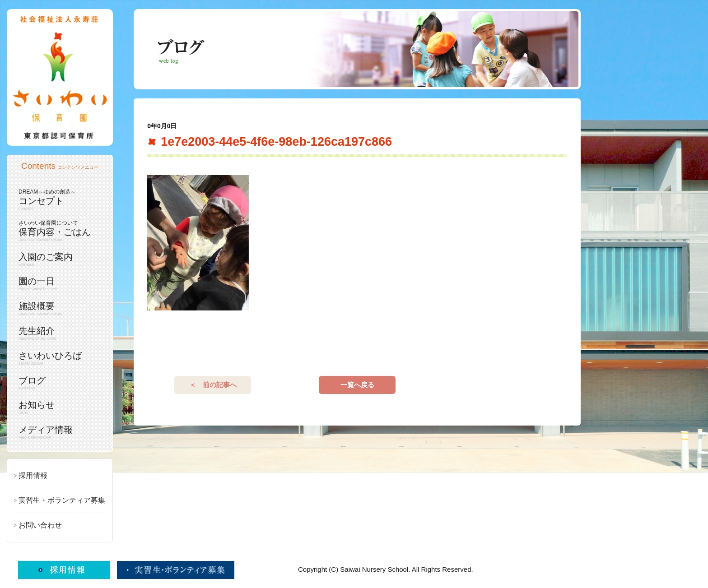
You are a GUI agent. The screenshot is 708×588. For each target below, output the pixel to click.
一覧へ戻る (357, 385)
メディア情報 (58, 432)
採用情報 (33, 475)
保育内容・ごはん (58, 231)
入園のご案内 (58, 259)
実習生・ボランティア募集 (62, 500)
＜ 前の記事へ (213, 385)
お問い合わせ (40, 525)
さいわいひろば (58, 358)
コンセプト (58, 200)
